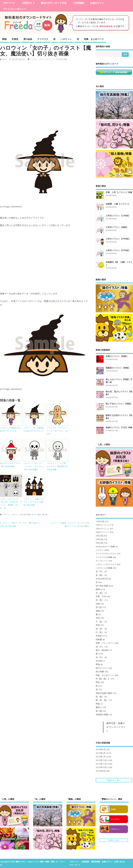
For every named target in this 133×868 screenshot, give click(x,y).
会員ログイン (97, 3)
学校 (98, 625)
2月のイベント (102, 529)
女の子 (34, 514)
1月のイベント (102, 525)
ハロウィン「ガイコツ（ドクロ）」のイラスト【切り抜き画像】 (34, 466)
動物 (4, 39)
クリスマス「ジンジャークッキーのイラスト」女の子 (57, 431)
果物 (98, 664)
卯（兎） (100, 600)
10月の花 (100, 521)
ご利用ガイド (28, 3)
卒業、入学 (101, 597)
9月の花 (99, 543)
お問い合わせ (120, 862)
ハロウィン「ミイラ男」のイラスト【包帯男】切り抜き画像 (57, 466)
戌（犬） (100, 647)
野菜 (98, 704)
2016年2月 (101, 753)
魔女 (39, 514)
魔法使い (46, 514)
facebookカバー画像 (105, 547)
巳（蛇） (100, 632)
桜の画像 (100, 672)
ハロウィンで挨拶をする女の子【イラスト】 (10, 429)
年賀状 (15, 39)
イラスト (34, 59)
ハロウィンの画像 (104, 568)
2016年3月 (101, 749)
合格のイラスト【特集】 (117, 356)
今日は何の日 (102, 579)
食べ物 (99, 711)
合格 (98, 604)
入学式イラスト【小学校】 (118, 216)
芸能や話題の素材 (104, 693)
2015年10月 (101, 767)
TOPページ (9, 3)
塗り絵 (99, 607)
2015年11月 (101, 764)
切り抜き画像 (62, 59)
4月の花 (99, 536)
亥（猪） (100, 575)
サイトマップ (75, 865)
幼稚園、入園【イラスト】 (118, 204)
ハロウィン (66, 39)
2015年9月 (101, 771)
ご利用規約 (78, 3)
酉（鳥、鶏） (102, 700)
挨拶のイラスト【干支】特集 (119, 427)
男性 (98, 682)
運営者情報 (96, 862)
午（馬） (100, 593)
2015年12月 (101, 760)
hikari (4, 59)
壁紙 (98, 611)
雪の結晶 (28, 39)
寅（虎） (100, 629)
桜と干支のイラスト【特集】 (119, 404)
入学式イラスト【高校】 (117, 227)
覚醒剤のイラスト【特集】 (118, 368)
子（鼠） (100, 622)
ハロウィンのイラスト (47, 59)
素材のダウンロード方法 (54, 3)
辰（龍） (100, 697)
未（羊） (100, 657)
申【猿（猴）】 (103, 679)
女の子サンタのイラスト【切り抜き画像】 (10, 465)
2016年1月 (101, 757)
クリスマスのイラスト (106, 554)
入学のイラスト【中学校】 (118, 239)
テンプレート (102, 561)
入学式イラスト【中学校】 (118, 250)
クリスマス (43, 39)
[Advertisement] (46, 96)
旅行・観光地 (102, 650)
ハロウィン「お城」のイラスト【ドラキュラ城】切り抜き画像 (34, 502)
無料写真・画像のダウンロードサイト (116, 727)
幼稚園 (99, 639)
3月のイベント (102, 532)
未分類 (99, 661)
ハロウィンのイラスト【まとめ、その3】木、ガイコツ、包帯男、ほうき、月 (11, 503)
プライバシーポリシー (15, 9)
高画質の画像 (102, 715)
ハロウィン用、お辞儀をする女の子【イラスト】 (34, 429)
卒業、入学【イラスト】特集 (119, 192)
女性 (98, 618)
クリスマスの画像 (104, 557)
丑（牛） (100, 571)
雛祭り (99, 707)
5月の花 (99, 539)
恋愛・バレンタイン (105, 643)
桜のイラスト (102, 668)
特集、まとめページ (94, 39)
